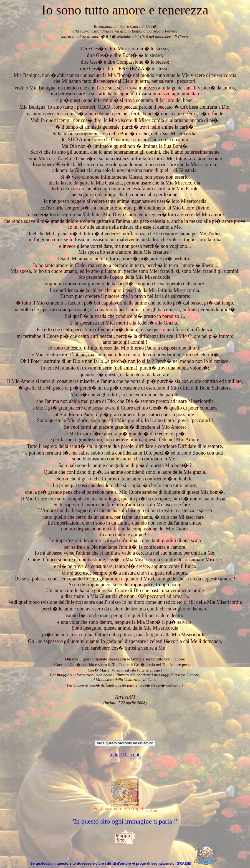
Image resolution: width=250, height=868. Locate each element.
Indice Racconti (125, 755)
